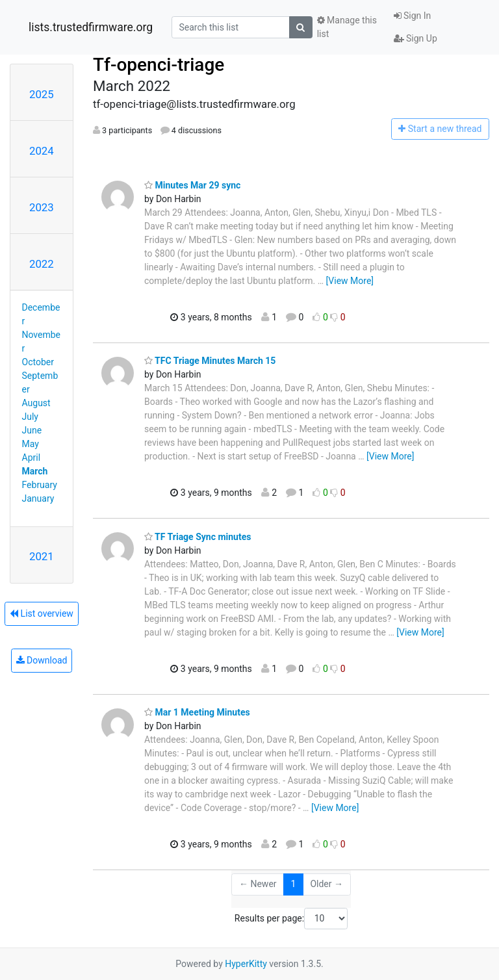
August (36, 403)
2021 (42, 556)
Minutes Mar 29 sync (192, 185)
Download (42, 660)
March (35, 471)
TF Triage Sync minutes (198, 537)
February (40, 485)
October (38, 362)
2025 (42, 94)
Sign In (413, 16)
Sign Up (416, 38)
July (30, 417)
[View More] (350, 281)
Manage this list (347, 27)
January (38, 498)
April (32, 458)
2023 (42, 207)
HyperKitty (246, 964)
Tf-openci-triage (159, 65)
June (32, 430)
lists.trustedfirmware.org (91, 27)
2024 (42, 151)
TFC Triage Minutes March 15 (210, 361)
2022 (42, 264)
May (31, 444)
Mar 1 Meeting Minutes (197, 712)
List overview (42, 613)
